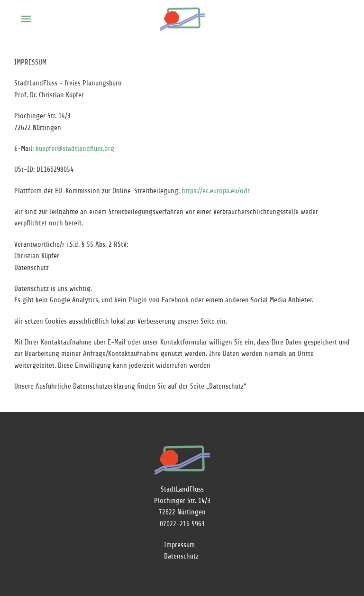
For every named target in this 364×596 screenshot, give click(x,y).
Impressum (179, 545)
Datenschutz (181, 556)
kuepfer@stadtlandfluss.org (75, 149)
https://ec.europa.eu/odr (216, 191)
